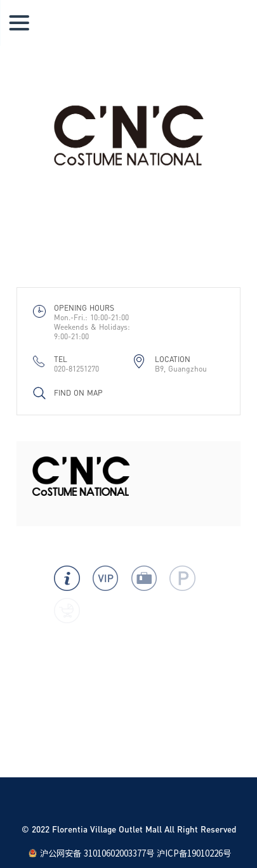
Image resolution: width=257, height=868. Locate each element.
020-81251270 (76, 369)
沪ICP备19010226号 (194, 853)
